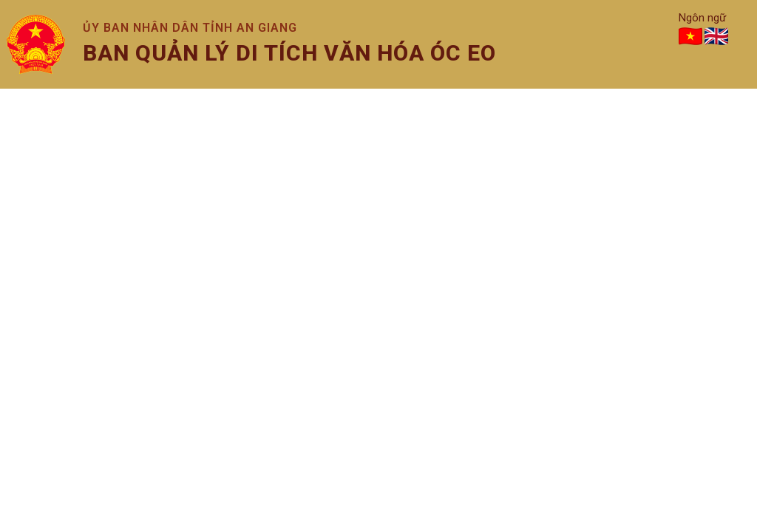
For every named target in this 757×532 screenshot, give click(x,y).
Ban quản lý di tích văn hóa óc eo (289, 53)
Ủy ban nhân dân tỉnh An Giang (190, 28)
